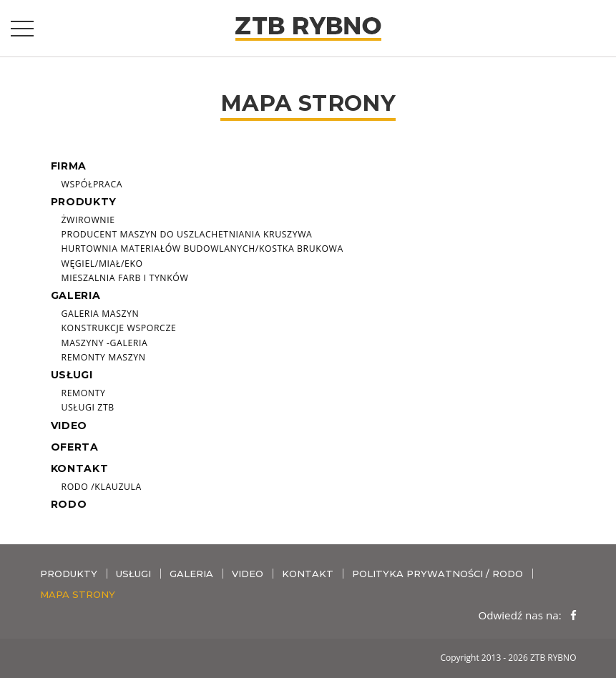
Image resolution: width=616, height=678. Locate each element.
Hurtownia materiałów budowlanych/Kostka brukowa (202, 249)
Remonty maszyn (104, 357)
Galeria (76, 295)
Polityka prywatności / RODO (437, 574)
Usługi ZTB (88, 407)
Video (69, 426)
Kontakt (80, 468)
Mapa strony (78, 594)
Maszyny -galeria (105, 343)
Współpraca (92, 184)
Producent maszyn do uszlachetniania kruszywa (187, 234)
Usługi (72, 375)
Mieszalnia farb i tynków (125, 278)
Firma (69, 166)
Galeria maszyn (101, 314)
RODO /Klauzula (102, 487)
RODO (69, 504)
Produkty (84, 202)
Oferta (75, 447)
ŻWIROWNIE (88, 220)
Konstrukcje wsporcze (119, 328)
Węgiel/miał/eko (102, 264)
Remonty (84, 393)
